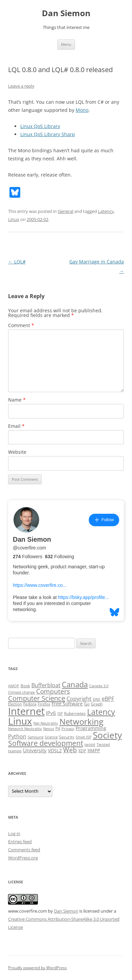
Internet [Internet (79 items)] (26, 711)
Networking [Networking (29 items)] (81, 722)
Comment (21, 325)
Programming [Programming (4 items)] (91, 728)
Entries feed (20, 842)
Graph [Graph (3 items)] (97, 704)
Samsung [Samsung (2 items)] (36, 737)
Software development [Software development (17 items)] (46, 743)
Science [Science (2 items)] (51, 737)
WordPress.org (23, 858)
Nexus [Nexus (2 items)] (49, 729)
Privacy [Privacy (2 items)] (68, 729)
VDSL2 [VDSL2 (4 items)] (55, 751)
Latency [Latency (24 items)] (101, 712)
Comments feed (24, 850)
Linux (14, 219)
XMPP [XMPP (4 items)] (94, 751)
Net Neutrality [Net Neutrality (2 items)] (46, 723)
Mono (82, 110)
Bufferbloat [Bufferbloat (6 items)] (46, 685)
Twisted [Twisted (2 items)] (103, 745)
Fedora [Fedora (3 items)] (30, 704)
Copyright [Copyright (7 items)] (79, 699)
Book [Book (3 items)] (25, 686)
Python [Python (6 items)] (17, 736)
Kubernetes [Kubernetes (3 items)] (75, 713)
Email (16, 426)
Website (17, 452)
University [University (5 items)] (35, 750)
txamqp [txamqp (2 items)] (15, 751)
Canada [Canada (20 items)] (75, 684)
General (65, 211)
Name (17, 400)
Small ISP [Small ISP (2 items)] (84, 737)
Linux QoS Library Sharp (48, 134)
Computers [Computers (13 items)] (53, 691)
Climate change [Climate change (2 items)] (21, 692)
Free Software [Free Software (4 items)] (67, 704)
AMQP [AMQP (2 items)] (14, 686)
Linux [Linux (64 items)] (20, 721)
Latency (106, 211)
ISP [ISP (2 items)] (60, 714)
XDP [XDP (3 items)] (82, 751)
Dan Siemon (66, 13)
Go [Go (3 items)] (87, 704)
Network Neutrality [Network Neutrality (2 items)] (25, 729)
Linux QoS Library (40, 126)
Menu (66, 44)
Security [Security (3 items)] (67, 737)
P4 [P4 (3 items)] (58, 729)
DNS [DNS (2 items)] (97, 699)
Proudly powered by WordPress (37, 968)
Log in (14, 833)
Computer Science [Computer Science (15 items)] (37, 698)
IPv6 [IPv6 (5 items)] (51, 713)
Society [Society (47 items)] (107, 735)
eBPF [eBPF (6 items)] (108, 699)
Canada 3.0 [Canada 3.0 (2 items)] (99, 686)
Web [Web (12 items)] (70, 750)
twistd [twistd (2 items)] (90, 745)
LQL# (17, 262)
